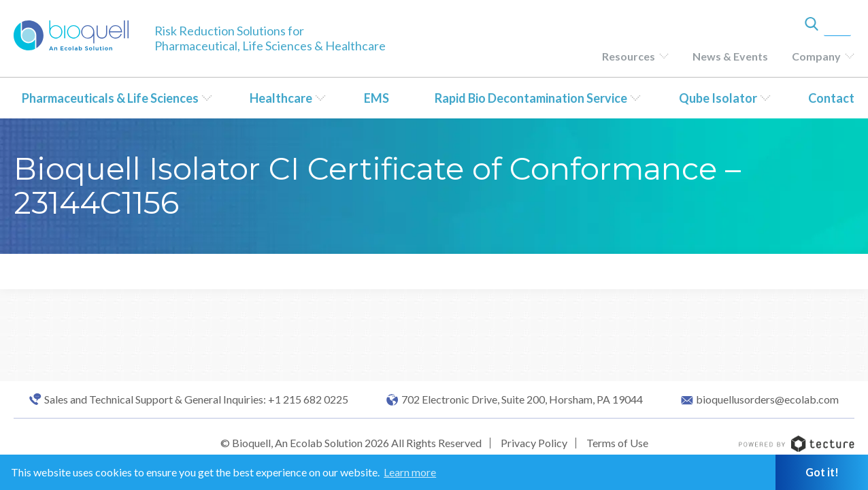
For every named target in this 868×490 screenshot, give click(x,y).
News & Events (730, 56)
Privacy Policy (534, 443)
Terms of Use (617, 443)
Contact (831, 98)
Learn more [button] (410, 472)
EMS (377, 98)
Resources (629, 56)
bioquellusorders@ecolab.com (767, 399)
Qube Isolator (718, 98)
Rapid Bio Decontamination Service (531, 98)
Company (816, 56)
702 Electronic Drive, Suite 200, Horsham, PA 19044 (522, 399)
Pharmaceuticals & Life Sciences (110, 98)
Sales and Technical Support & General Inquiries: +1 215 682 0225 (196, 399)
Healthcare (281, 98)
